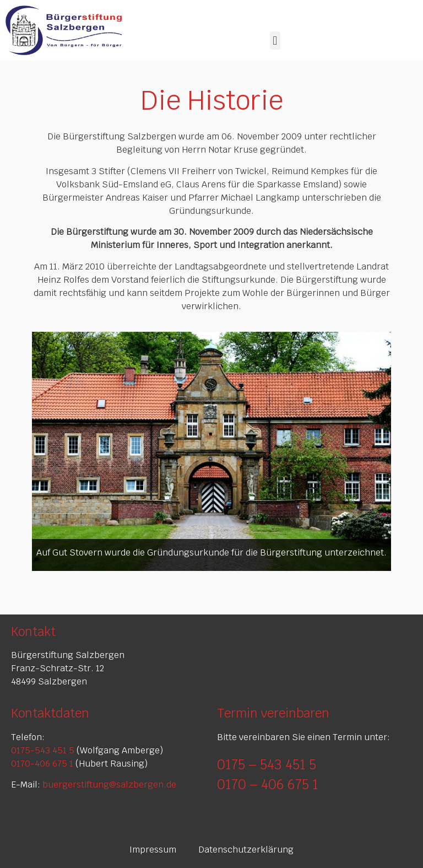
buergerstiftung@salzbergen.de (109, 785)
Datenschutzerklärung (246, 850)
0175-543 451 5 (43, 750)
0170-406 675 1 (42, 764)
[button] (275, 41)
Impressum (153, 850)
